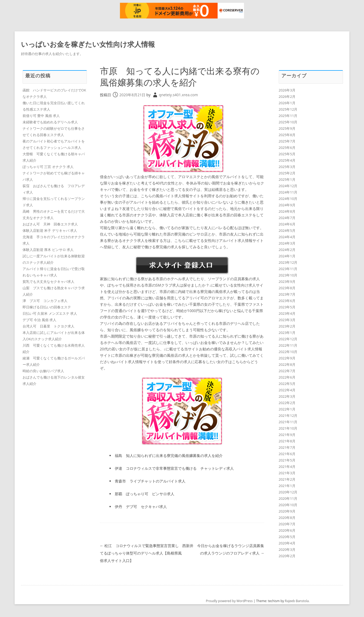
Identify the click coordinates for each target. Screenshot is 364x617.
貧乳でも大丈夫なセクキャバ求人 (48, 282)
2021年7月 (287, 447)
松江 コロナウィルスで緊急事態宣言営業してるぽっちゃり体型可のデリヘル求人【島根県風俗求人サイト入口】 (141, 553)
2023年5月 (287, 307)
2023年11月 (288, 269)
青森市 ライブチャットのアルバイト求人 (150, 481)
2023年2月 (287, 326)
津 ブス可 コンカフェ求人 (45, 301)
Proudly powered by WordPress (229, 601)
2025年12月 (288, 109)
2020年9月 (287, 511)
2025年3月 (287, 167)
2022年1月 (287, 409)
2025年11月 (288, 116)
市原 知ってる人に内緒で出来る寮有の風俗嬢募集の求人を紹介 (182, 76)
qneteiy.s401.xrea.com (178, 95)
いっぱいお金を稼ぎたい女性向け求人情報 (88, 44)
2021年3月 (287, 473)
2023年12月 (288, 262)
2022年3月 (287, 396)
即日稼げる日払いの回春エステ (47, 307)
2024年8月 (287, 211)
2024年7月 (287, 218)
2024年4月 (287, 237)
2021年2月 (287, 479)
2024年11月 (288, 192)
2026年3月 (287, 90)
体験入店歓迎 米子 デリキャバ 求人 (50, 230)
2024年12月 (288, 186)
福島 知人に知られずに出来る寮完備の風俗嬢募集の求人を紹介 (169, 456)
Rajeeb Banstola (297, 601)
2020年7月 (287, 524)
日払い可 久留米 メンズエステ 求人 (50, 313)
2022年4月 (287, 390)
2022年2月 (287, 403)
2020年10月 (288, 505)
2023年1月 (287, 333)
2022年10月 (288, 352)
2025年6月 (287, 148)
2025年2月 (287, 173)
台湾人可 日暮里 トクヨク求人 (48, 326)
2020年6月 (287, 530)
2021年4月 (287, 467)
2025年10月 (288, 122)
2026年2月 (287, 96)
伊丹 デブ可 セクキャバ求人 (141, 507)
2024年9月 (287, 205)
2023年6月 (287, 301)
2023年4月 (287, 313)
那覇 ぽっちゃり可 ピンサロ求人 (145, 494)
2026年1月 (287, 103)
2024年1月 (287, 256)
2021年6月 (287, 454)
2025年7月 (287, 141)
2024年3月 (287, 243)
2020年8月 (287, 518)
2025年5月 (287, 154)
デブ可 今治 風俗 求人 (39, 320)
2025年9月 (287, 128)
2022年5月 (287, 384)
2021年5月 (287, 460)
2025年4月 (287, 160)
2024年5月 (287, 230)
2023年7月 (287, 294)
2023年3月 (287, 320)
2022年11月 (288, 345)
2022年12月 (288, 339)
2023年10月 (288, 275)
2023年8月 (287, 288)
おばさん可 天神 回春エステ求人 (50, 224)
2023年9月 (287, 282)
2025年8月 (287, 135)
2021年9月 (287, 435)
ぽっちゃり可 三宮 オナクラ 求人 (48, 167)
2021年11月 (288, 422)
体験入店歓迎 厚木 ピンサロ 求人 (48, 250)
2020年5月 (287, 537)
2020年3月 (287, 549)
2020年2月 (287, 556)
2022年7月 (287, 371)
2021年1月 (287, 486)
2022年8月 (287, 364)
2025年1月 (287, 179)
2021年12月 (288, 415)
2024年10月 (288, 199)
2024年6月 (287, 224)
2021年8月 (287, 441)
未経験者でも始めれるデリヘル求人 (50, 122)
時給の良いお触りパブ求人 (43, 371)
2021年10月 (288, 428)
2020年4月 (287, 543)
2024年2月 (287, 250)
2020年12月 (288, 492)
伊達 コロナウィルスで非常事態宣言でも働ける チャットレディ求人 (174, 468)
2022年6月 (287, 377)
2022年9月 (287, 358)
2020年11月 (288, 498)
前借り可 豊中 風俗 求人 (41, 116)
